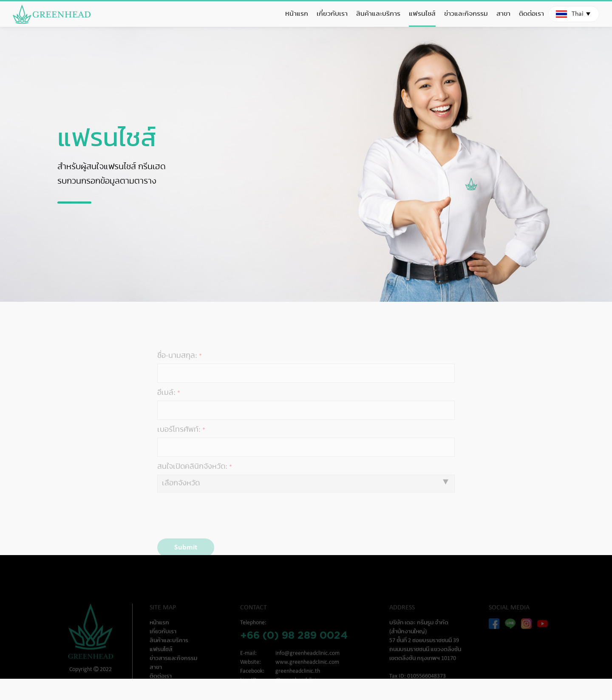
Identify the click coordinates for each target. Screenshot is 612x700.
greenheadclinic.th (298, 679)
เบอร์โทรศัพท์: (179, 438)
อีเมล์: (166, 401)
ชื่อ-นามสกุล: (177, 364)
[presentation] (215, 524)
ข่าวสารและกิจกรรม (173, 667)
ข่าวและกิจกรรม (466, 14)
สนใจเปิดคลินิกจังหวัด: (192, 475)
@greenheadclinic (297, 688)
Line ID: (249, 688)
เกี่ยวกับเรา (332, 14)
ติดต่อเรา (531, 14)
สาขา (503, 14)
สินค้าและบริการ (378, 14)
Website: (251, 670)
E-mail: (248, 662)
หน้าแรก (297, 14)
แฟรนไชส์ (422, 14)
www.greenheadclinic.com (307, 670)
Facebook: (252, 679)
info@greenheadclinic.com (307, 662)
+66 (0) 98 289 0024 (294, 643)
